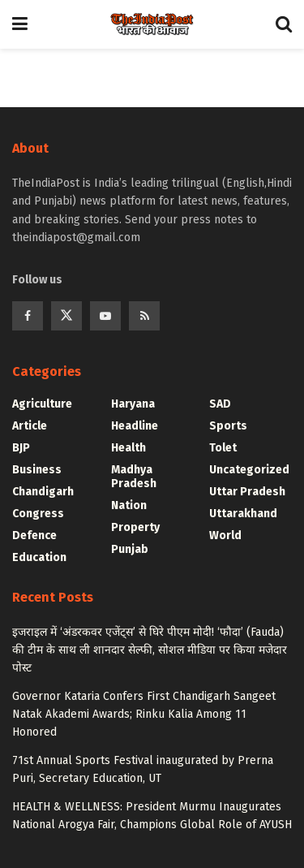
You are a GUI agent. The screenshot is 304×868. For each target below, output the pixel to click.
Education (39, 557)
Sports (228, 426)
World (225, 535)
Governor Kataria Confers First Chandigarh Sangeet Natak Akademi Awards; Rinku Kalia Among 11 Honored (144, 715)
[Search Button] (284, 24)
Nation (129, 505)
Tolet (223, 448)
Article (30, 426)
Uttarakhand (243, 514)
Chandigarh (43, 492)
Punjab (130, 549)
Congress (38, 514)
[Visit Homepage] (152, 24)
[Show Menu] (20, 24)
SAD (220, 404)
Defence (34, 535)
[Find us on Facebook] (28, 316)
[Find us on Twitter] (66, 316)
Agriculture (42, 404)
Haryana (133, 404)
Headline (135, 426)
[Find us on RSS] (144, 316)
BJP (21, 448)
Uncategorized (249, 470)
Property (135, 527)
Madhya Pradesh (134, 477)
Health (128, 448)
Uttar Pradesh (247, 492)
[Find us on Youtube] (105, 316)
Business (37, 470)
